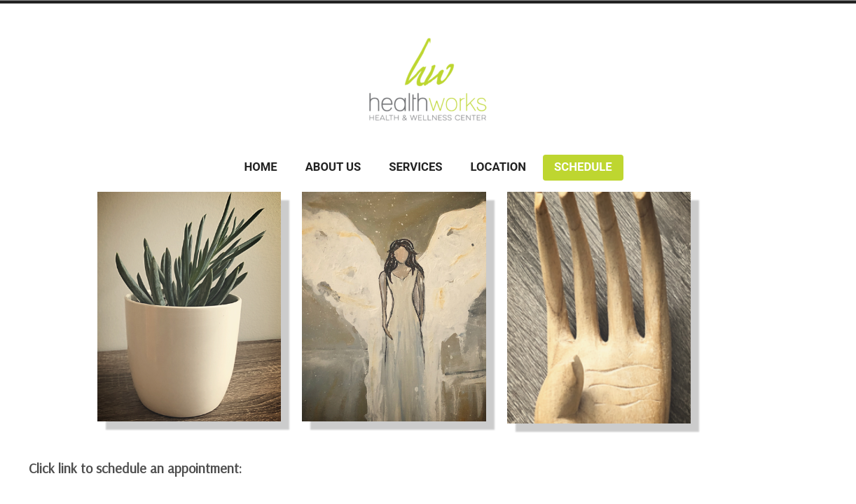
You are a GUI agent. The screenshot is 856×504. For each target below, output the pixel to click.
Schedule (583, 167)
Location (499, 167)
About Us (333, 167)
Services (415, 167)
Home (260, 167)
